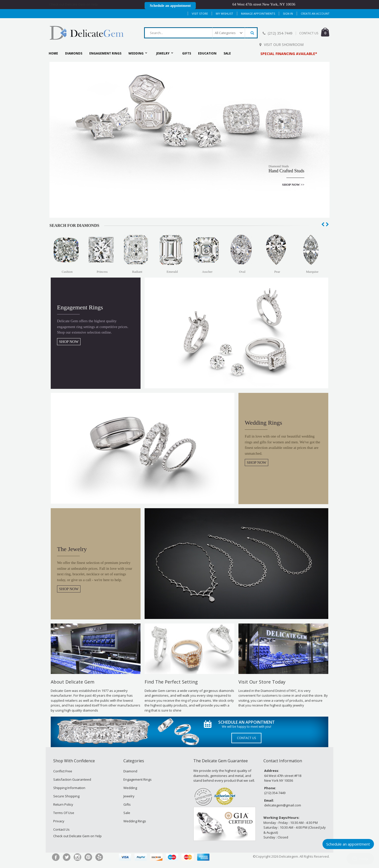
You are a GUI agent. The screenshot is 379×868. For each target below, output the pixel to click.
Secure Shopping (66, 796)
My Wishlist (224, 13)
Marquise (312, 272)
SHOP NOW (69, 342)
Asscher (207, 272)
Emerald (172, 272)
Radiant (137, 272)
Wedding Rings (135, 821)
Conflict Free (63, 771)
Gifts (127, 804)
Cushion (67, 272)
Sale (127, 813)
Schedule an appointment (170, 6)
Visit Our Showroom (284, 45)
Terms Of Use (64, 813)
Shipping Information (69, 788)
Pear (277, 272)
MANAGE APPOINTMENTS (258, 13)
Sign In (288, 13)
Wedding (130, 788)
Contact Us (246, 738)
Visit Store (200, 13)
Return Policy (63, 804)
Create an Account (315, 13)
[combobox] (201, 33)
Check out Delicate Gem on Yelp (73, 4)
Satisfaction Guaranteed (72, 779)
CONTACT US (309, 33)
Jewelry (129, 796)
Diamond (130, 771)
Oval (242, 272)
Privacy (59, 821)
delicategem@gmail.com (283, 805)
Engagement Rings (138, 779)
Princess (102, 272)
